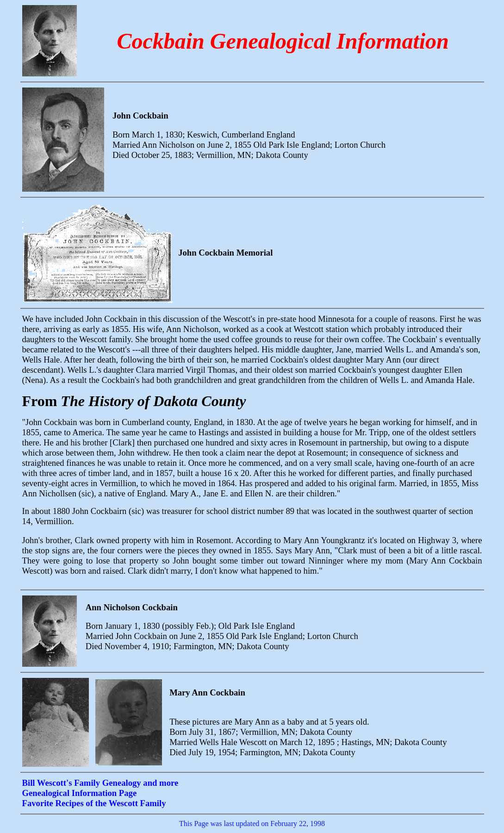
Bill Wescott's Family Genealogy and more (100, 783)
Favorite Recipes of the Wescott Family (94, 803)
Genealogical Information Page (80, 793)
